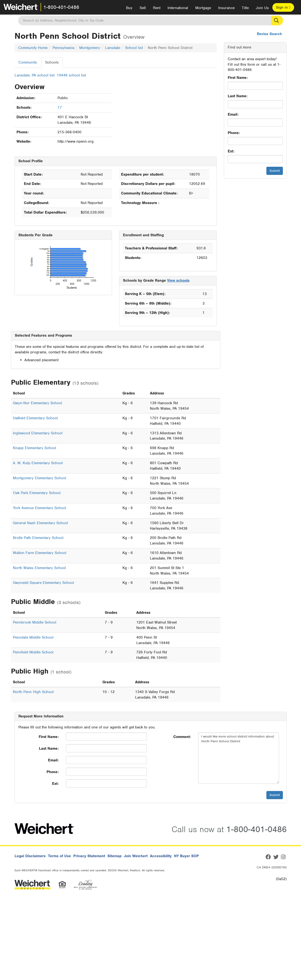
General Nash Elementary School (40, 523)
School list (134, 48)
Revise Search (269, 34)
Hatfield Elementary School (35, 418)
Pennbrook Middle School (35, 622)
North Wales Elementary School (39, 568)
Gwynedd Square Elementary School (43, 583)
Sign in (283, 7)
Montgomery (90, 48)
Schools (52, 62)
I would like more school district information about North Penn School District (239, 758)
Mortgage (203, 8)
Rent (157, 8)
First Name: (238, 78)
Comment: (182, 737)
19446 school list (71, 75)
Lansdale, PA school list (34, 75)
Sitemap (114, 856)
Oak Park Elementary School (37, 493)
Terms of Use (59, 856)
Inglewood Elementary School (38, 433)
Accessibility (161, 856)
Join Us (262, 8)
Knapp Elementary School (34, 448)
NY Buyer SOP (186, 856)
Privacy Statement (89, 856)
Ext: (231, 151)
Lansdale (113, 48)
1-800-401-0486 (61, 7)
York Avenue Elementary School (40, 508)
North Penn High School (33, 692)
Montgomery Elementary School (40, 478)
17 (60, 108)
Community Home (33, 48)
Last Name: (238, 96)
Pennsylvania (63, 48)
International (178, 8)
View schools (178, 280)
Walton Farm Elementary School (40, 553)
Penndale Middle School (33, 637)
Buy (129, 8)
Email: (233, 114)
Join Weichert (136, 856)
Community (28, 62)
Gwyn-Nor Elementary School (37, 403)
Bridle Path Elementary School (38, 538)
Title (245, 8)
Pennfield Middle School (33, 652)
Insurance (226, 8)
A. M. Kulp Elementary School (38, 463)
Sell (143, 8)
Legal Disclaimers (30, 856)
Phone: (234, 133)
